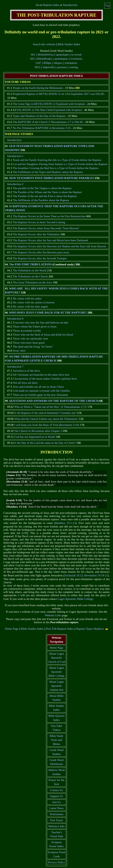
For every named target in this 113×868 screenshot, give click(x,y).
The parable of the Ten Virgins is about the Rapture (42, 188)
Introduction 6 (15, 319)
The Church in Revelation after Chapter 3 (38, 431)
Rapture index (51, 5)
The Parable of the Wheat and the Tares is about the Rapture (47, 192)
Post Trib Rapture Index (60, 629)
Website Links (53, 615)
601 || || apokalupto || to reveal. (56, 55)
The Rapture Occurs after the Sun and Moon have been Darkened (50, 240)
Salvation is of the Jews (26, 371)
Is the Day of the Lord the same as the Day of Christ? (45, 443)
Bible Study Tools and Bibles (57, 740)
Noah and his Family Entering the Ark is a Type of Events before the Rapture (57, 160)
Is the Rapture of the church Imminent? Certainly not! (45, 413)
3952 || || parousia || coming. (56, 67)
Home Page (12, 629)
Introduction (70, 5)
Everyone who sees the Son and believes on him (40, 323)
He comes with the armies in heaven (34, 302)
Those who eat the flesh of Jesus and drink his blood (43, 335)
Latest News (56, 808)
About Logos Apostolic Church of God (56, 658)
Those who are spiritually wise (30, 339)
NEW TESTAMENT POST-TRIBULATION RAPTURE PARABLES (51, 178)
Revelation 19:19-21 (96, 575)
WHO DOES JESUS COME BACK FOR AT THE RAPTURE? (48, 313)
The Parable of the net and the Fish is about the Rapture (45, 196)
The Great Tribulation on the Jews (32, 282)
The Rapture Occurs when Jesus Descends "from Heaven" (46, 228)
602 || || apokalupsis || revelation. (56, 59)
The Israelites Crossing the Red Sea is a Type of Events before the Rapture (56, 168)
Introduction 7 (15, 367)
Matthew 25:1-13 (65, 523)
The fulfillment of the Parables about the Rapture (41, 200)
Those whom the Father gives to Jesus (35, 327)
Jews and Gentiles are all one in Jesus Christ (38, 387)
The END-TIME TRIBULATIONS (30, 264)
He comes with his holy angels (30, 307)
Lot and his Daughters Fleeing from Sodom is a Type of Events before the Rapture (60, 164)
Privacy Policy (56, 862)
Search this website (44, 44)
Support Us (56, 796)
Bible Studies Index (69, 44)
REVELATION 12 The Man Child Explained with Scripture (47, 110)
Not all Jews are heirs (25, 383)
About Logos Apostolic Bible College (56, 672)
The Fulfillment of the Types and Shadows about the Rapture (48, 172)
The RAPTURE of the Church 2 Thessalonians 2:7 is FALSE (48, 122)
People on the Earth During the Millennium (38, 88)
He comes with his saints (27, 298)
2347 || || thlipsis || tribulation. (56, 63)
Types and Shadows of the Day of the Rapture (39, 116)
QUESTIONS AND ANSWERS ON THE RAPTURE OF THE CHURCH (54, 401)
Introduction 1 (15, 156)
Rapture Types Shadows (90, 629)
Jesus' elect (19, 351)
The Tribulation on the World (30, 270)
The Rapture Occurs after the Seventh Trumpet (40, 258)
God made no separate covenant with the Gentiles (41, 391)
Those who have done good (29, 343)
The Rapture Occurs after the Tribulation (36, 234)
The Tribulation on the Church (30, 276)
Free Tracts (56, 820)
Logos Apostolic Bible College (75, 599)
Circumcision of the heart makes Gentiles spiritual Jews (45, 379)
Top (107, 6)
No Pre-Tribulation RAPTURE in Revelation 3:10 (42, 128)
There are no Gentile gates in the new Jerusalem (40, 395)
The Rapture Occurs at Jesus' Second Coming (39, 222)
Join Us (56, 802)
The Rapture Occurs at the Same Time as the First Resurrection (49, 216)
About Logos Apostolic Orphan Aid (56, 686)
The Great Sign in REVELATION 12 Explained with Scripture (49, 104)
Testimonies (56, 814)
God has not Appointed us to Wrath (35, 437)
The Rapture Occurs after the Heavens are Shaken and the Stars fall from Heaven (59, 246)
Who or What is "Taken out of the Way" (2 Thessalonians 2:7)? (51, 407)
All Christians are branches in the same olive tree (41, 375)
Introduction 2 (15, 184)
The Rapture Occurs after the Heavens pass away (41, 252)
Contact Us (56, 790)
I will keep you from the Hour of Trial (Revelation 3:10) (47, 425)
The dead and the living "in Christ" (33, 347)
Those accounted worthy (27, 331)
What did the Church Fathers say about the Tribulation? (46, 419)
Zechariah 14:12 (73, 575)
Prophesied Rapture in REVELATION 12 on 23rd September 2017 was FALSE (58, 94)
